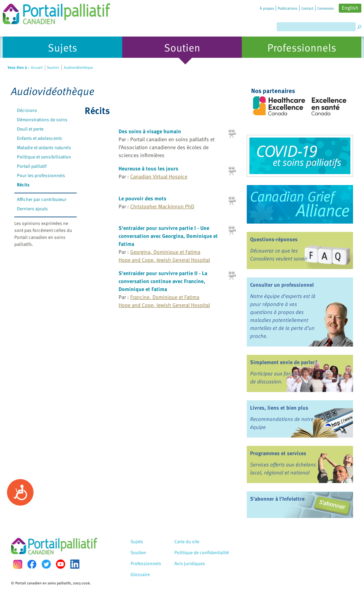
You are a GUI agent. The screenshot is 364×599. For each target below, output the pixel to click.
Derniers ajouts (32, 208)
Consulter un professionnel (282, 285)
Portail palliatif (32, 166)
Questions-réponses (274, 239)
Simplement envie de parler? (284, 362)
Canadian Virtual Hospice (159, 176)
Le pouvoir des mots (142, 198)
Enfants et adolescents (40, 138)
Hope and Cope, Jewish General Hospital (164, 260)
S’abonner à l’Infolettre (277, 499)
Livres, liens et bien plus (279, 408)
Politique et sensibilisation (44, 157)
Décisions (27, 110)
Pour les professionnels (41, 175)
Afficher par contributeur (42, 199)
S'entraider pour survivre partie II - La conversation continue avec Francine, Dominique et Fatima (163, 281)
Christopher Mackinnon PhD (162, 206)
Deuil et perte (30, 129)
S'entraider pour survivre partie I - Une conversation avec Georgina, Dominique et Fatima (168, 236)
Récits (23, 185)
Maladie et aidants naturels (44, 147)
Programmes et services (278, 453)
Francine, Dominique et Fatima (165, 297)
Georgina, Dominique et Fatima (165, 252)
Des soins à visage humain (150, 131)
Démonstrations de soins (42, 119)
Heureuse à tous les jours (148, 168)
